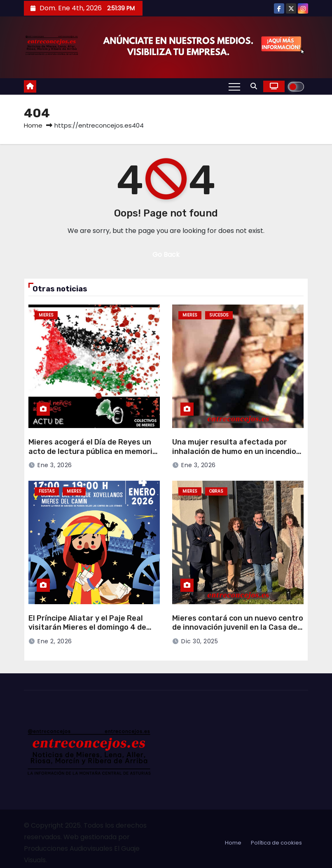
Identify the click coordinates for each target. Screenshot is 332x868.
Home (33, 125)
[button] (254, 86)
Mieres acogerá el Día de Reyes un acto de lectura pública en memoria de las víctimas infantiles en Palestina (93, 456)
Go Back (166, 255)
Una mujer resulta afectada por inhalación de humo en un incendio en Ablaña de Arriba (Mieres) (234, 451)
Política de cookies (276, 843)
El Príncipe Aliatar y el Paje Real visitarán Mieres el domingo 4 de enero (87, 627)
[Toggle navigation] (234, 86)
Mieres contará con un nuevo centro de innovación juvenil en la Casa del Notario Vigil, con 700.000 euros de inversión (238, 632)
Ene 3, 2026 (55, 465)
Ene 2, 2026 (55, 641)
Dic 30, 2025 (200, 641)
